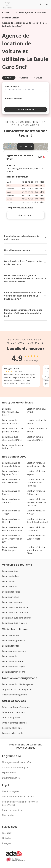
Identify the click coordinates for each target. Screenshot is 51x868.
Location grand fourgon (14, 651)
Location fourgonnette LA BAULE (10, 412)
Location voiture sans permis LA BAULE (13, 430)
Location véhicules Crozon (11, 492)
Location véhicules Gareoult (11, 501)
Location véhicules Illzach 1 (11, 521)
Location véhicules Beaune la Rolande (11, 464)
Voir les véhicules (26, 110)
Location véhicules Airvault (36, 512)
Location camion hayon (14, 667)
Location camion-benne (14, 672)
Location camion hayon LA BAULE (35, 438)
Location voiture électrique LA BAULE (12, 438)
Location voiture (11, 18)
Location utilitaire (11, 635)
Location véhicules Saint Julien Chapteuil (37, 521)
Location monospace (12, 602)
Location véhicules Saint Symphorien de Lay (12, 539)
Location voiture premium (15, 613)
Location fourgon (11, 646)
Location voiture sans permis (16, 618)
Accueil (6, 12)
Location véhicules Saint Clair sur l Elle (36, 464)
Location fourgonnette (13, 641)
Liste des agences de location (30, 12)
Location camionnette (13, 661)
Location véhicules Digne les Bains (11, 473)
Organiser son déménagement (17, 689)
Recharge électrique (12, 728)
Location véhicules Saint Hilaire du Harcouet (36, 483)
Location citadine (10, 576)
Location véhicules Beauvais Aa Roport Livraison (36, 502)
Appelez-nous (25, 215)
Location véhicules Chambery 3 (36, 529)
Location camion (10, 656)
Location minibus (11, 597)
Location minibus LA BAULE (37, 422)
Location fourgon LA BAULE (37, 430)
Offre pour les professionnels (17, 707)
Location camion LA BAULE (36, 410)
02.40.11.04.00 (26, 208)
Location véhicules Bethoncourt (36, 492)
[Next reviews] (45, 376)
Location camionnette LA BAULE (13, 447)
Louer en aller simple (12, 733)
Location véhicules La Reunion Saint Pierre (13, 529)
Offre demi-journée (12, 718)
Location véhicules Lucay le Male (36, 537)
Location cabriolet (11, 592)
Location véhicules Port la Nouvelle (11, 481)
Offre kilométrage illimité (14, 723)
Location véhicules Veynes (36, 473)
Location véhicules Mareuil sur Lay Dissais (36, 550)
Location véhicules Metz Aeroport (11, 549)
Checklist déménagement (14, 695)
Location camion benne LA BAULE (10, 422)
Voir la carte (26, 147)
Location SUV (9, 581)
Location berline (10, 587)
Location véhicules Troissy (11, 512)
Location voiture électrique (15, 607)
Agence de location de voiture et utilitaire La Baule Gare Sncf (24, 24)
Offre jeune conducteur (14, 712)
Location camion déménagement (18, 684)
